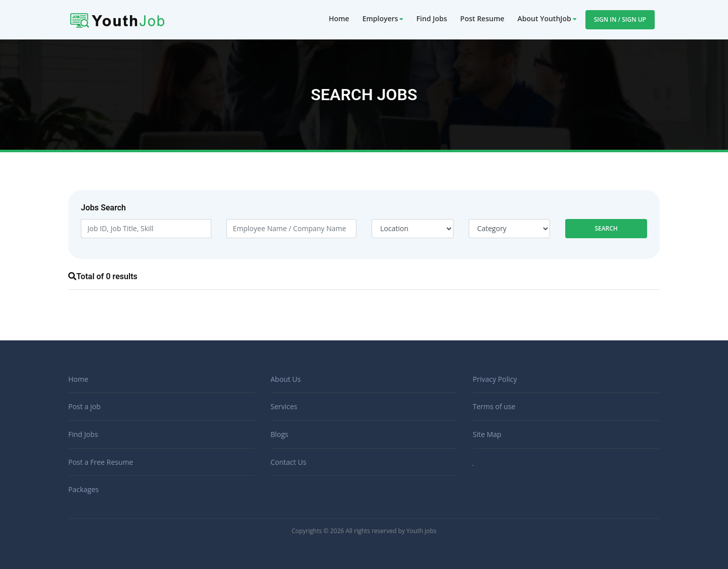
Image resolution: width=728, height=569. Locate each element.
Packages (83, 489)
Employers (380, 18)
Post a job (84, 406)
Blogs (279, 434)
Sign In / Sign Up (620, 19)
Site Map (487, 434)
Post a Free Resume (101, 462)
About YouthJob (544, 18)
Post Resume (482, 18)
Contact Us (288, 462)
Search (606, 228)
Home (339, 18)
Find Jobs (431, 18)
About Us (286, 379)
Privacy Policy (495, 379)
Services (284, 406)
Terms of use (494, 406)
